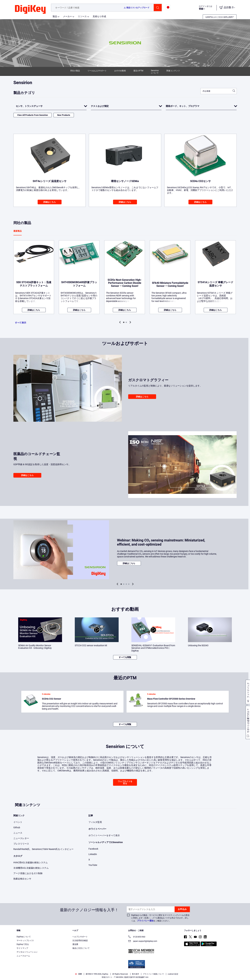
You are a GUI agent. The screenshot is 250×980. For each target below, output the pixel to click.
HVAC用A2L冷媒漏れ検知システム (31, 862)
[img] (30, 10)
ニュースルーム (23, 956)
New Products (64, 115)
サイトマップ (22, 948)
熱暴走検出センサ (22, 879)
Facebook (93, 849)
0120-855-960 (137, 937)
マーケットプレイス (25, 941)
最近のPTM (138, 71)
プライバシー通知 (145, 921)
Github (17, 827)
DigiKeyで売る (23, 944)
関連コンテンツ (173, 71)
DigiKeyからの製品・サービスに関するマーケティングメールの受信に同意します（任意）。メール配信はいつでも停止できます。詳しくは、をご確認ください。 (160, 918)
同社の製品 (75, 71)
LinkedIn (93, 854)
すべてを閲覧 (125, 657)
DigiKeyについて (24, 937)
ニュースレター (21, 838)
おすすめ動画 (120, 71)
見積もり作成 (99, 16)
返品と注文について (81, 948)
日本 (78, 974)
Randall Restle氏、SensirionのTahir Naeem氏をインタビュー (43, 849)
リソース (82, 16)
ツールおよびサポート (97, 71)
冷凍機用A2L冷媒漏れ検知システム (31, 868)
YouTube (93, 865)
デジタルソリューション (27, 952)
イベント (18, 822)
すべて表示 (21, 323)
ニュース (18, 833)
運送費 (75, 944)
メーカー (67, 16)
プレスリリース (21, 844)
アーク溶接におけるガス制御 (28, 873)
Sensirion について (155, 72)
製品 (55, 16)
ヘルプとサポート (80, 937)
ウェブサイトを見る (125, 782)
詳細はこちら (50, 202)
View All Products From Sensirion (33, 115)
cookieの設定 (173, 974)
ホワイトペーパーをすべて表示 (104, 835)
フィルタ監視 (95, 822)
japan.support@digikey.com (143, 941)
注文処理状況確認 (80, 941)
